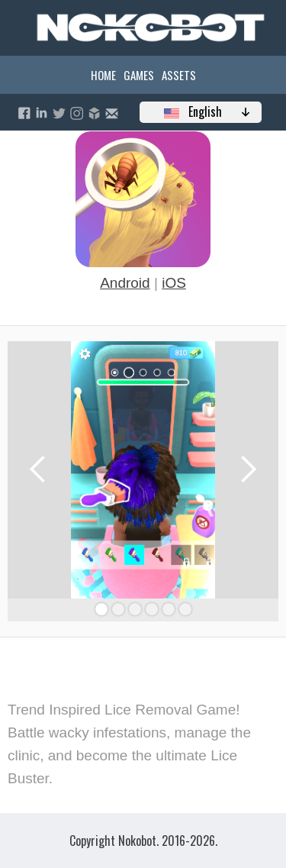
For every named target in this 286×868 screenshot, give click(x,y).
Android (125, 283)
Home (103, 75)
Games (139, 75)
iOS (174, 283)
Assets (179, 75)
